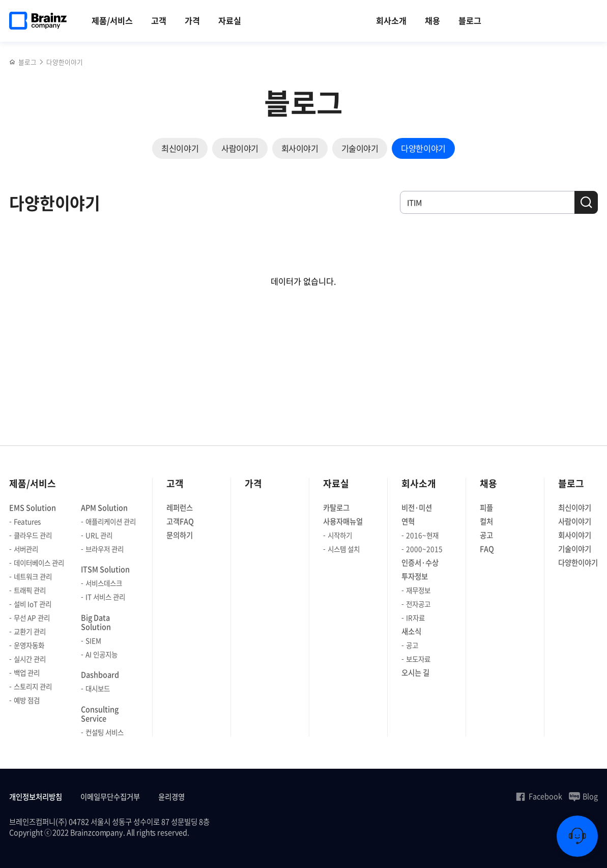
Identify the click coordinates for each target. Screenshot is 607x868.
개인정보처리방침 (36, 797)
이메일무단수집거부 (110, 797)
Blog (583, 796)
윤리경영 (171, 797)
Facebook (539, 796)
